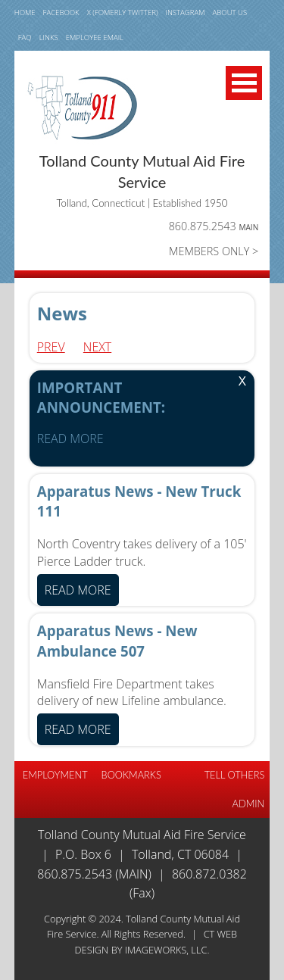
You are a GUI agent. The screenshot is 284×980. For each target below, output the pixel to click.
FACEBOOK (61, 12)
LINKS (49, 37)
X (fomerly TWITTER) (123, 12)
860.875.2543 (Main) (94, 874)
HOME (25, 12)
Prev (51, 347)
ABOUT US (230, 12)
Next (97, 347)
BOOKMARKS (131, 775)
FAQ (25, 37)
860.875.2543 (214, 226)
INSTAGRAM (186, 12)
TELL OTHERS (235, 775)
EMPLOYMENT (55, 775)
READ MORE (70, 439)
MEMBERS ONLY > (214, 251)
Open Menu (244, 83)
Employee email (95, 37)
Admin (249, 804)
